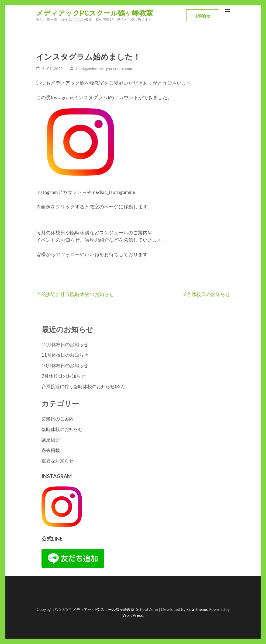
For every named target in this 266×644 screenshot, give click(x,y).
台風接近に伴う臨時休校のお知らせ (75, 294)
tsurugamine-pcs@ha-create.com (104, 69)
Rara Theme (197, 609)
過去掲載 (51, 450)
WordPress (133, 615)
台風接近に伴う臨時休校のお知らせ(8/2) (83, 386)
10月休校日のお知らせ (65, 365)
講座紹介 (51, 440)
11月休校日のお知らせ (65, 355)
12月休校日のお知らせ (206, 294)
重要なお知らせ (58, 461)
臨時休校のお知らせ (62, 429)
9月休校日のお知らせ (63, 376)
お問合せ (203, 16)
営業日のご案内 (58, 419)
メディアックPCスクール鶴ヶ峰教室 (95, 13)
